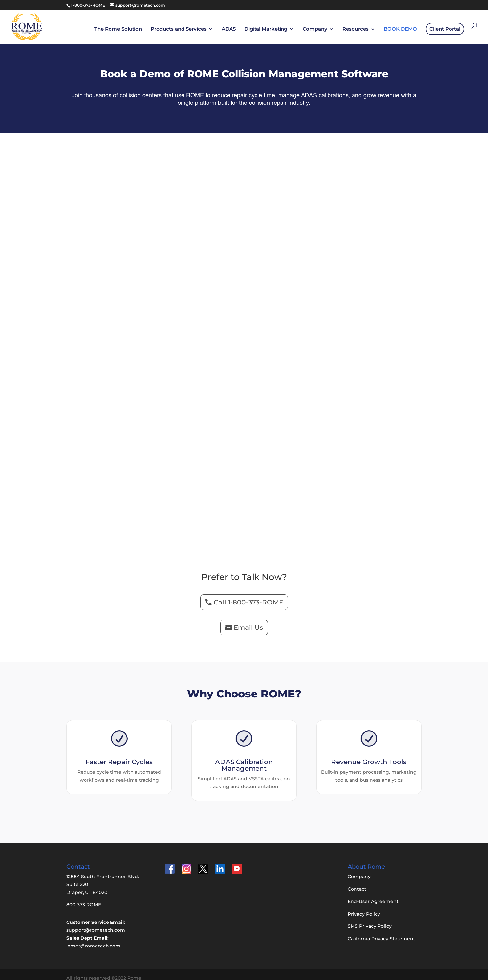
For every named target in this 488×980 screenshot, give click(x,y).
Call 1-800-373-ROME (248, 595)
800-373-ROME (84, 898)
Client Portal (445, 28)
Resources (355, 29)
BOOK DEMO (400, 29)
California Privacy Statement (381, 931)
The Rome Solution (118, 29)
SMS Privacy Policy (370, 919)
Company (315, 29)
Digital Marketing (266, 29)
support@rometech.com (96, 923)
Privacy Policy (364, 907)
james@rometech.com (93, 939)
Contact (357, 882)
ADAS (229, 29)
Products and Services (179, 29)
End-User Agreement (373, 894)
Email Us (248, 620)
